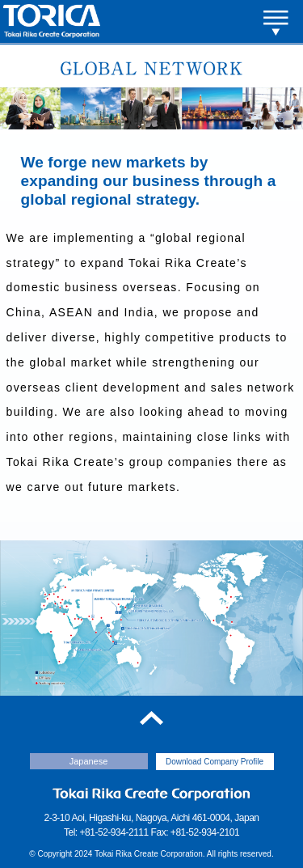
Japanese (89, 761)
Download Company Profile (215, 762)
